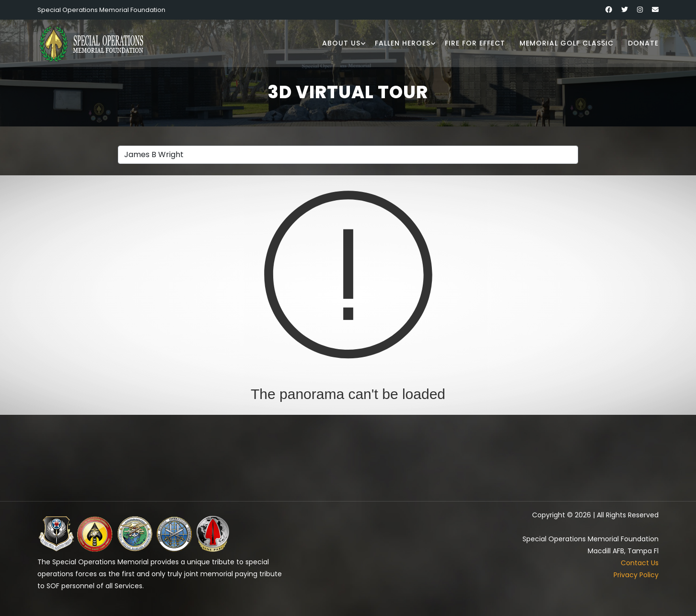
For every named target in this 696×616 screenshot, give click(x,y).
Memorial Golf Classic (567, 43)
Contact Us (640, 563)
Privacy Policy (636, 575)
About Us (341, 43)
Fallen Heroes (403, 43)
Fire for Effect (475, 43)
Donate (643, 43)
